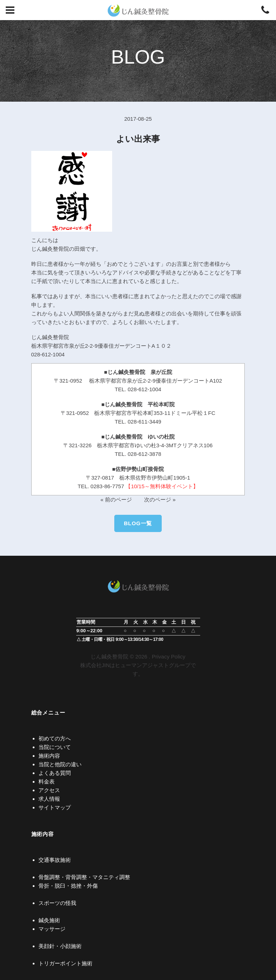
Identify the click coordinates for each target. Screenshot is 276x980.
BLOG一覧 (138, 523)
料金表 (47, 782)
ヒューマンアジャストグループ (153, 665)
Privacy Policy (168, 657)
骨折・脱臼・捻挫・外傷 (68, 886)
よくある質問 (55, 773)
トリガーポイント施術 (65, 963)
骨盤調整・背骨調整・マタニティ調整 (84, 877)
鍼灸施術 (49, 920)
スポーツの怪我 (57, 903)
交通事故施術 (55, 860)
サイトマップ (55, 807)
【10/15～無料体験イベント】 (162, 486)
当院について (55, 747)
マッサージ (52, 929)
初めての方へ (55, 738)
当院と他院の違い (60, 764)
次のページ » (160, 500)
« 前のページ (116, 500)
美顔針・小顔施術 (60, 946)
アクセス (49, 790)
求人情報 (49, 799)
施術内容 (49, 756)
